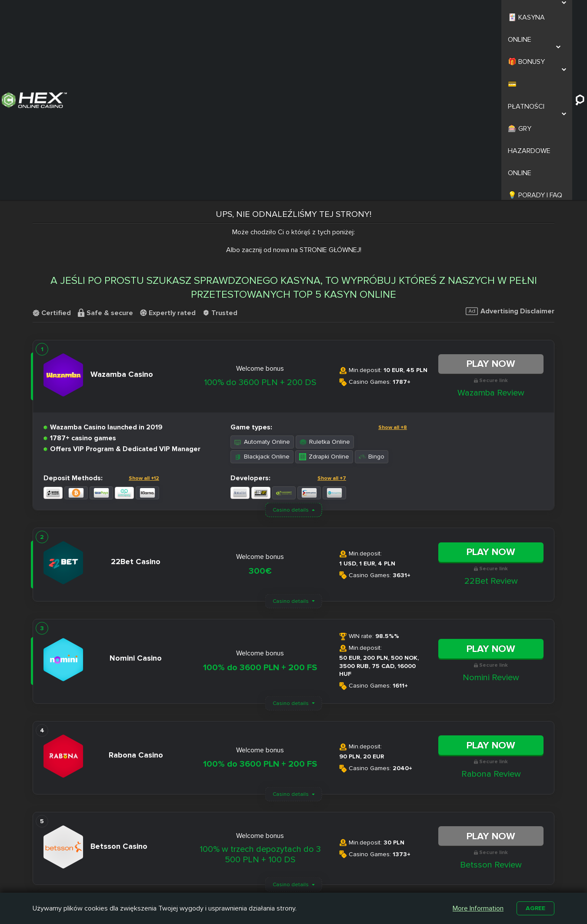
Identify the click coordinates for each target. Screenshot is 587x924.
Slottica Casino (269, 864)
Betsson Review (491, 689)
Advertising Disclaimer (510, 135)
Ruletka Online (325, 266)
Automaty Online (262, 266)
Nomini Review (491, 502)
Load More (293, 736)
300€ (260, 395)
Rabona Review (491, 598)
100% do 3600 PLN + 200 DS (260, 206)
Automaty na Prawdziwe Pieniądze (411, 878)
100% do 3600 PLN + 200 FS (260, 492)
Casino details (291, 334)
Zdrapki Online (324, 281)
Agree (534, 907)
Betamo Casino (269, 884)
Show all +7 (332, 302)
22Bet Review (491, 405)
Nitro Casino (265, 854)
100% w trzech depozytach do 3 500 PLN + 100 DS (260, 678)
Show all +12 (144, 302)
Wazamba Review (491, 216)
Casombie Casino (273, 874)
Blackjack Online (262, 281)
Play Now (491, 188)
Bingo (372, 281)
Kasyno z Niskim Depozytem (338, 878)
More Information (476, 907)
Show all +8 (393, 251)
